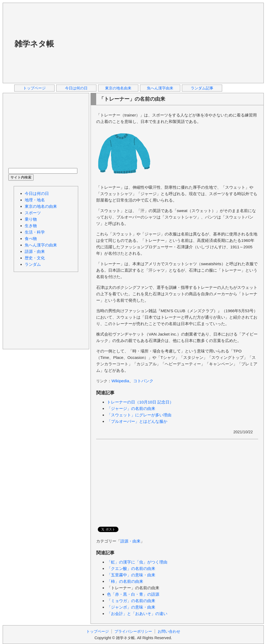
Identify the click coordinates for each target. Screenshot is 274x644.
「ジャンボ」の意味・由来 (131, 607)
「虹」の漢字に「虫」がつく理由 (137, 562)
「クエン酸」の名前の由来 (131, 568)
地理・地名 (35, 200)
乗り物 (31, 219)
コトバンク (143, 381)
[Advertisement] (136, 43)
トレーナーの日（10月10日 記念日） (140, 402)
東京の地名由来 (118, 88)
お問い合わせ (169, 631)
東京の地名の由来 (41, 206)
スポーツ (33, 213)
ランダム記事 (202, 88)
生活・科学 (35, 232)
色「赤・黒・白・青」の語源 (133, 594)
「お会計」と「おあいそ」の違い (137, 614)
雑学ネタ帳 (34, 44)
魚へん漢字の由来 (41, 245)
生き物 (31, 226)
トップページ (34, 88)
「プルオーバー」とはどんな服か (137, 421)
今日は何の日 (76, 88)
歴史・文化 (35, 258)
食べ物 (31, 239)
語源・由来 (130, 541)
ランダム (33, 264)
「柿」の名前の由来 (125, 581)
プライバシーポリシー (133, 631)
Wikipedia (120, 381)
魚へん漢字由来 (160, 88)
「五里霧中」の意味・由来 (131, 575)
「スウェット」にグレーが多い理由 (139, 415)
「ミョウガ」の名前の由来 (131, 601)
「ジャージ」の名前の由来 (131, 408)
